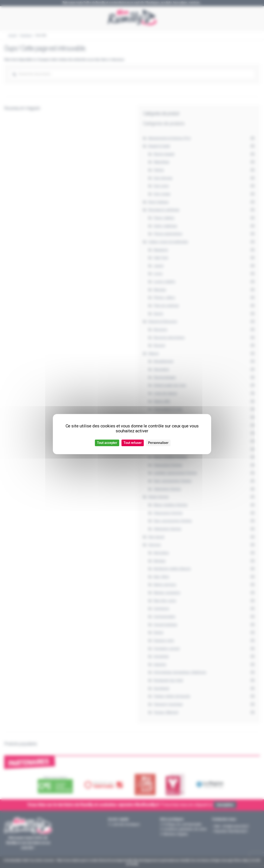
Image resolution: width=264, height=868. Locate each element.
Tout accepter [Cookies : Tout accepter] (107, 443)
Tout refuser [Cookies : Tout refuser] (133, 443)
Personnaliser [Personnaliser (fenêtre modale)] (158, 443)
